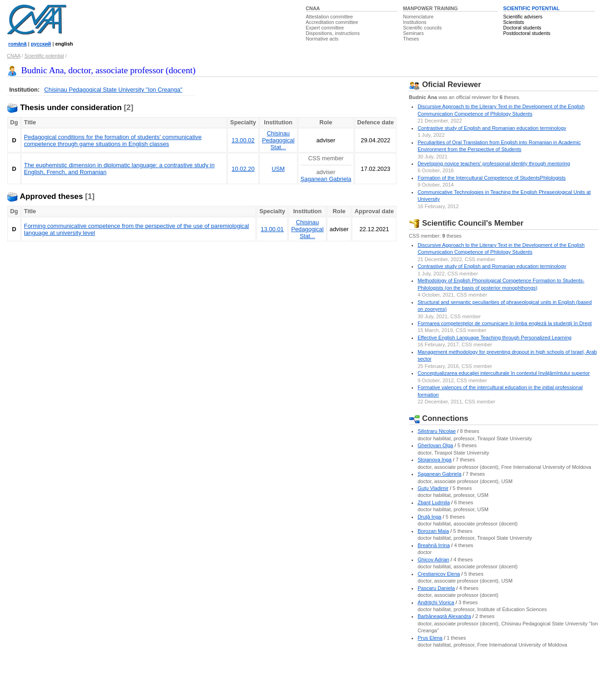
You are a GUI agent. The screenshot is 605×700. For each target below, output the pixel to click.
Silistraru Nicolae (437, 431)
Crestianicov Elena (439, 574)
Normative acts (322, 39)
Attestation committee (329, 17)
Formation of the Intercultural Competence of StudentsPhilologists (492, 178)
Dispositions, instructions (333, 33)
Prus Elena (430, 638)
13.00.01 (272, 229)
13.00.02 (243, 140)
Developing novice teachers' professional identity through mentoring (494, 163)
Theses (411, 39)
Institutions (415, 22)
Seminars (413, 33)
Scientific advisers (523, 17)
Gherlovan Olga (435, 445)
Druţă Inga (430, 517)
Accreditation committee (332, 22)
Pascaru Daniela (436, 588)
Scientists (514, 22)
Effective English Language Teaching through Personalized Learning (494, 338)
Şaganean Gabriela (326, 179)
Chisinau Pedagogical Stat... (278, 140)
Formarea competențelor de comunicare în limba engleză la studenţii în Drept (505, 323)
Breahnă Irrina (434, 545)
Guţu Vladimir (433, 488)
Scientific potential (44, 56)
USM (278, 169)
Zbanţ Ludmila (434, 502)
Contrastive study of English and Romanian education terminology (492, 128)
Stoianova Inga (435, 460)
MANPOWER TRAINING (430, 8)
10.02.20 (243, 169)
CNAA (313, 8)
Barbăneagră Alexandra (444, 616)
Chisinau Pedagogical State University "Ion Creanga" (113, 90)
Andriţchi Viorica (436, 602)
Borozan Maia (433, 531)
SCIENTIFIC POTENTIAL (532, 8)
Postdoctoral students (527, 33)
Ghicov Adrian (433, 560)
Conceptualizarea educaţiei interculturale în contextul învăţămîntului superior (504, 373)
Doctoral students (522, 28)
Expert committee (325, 28)
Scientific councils (422, 28)
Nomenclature (418, 17)
